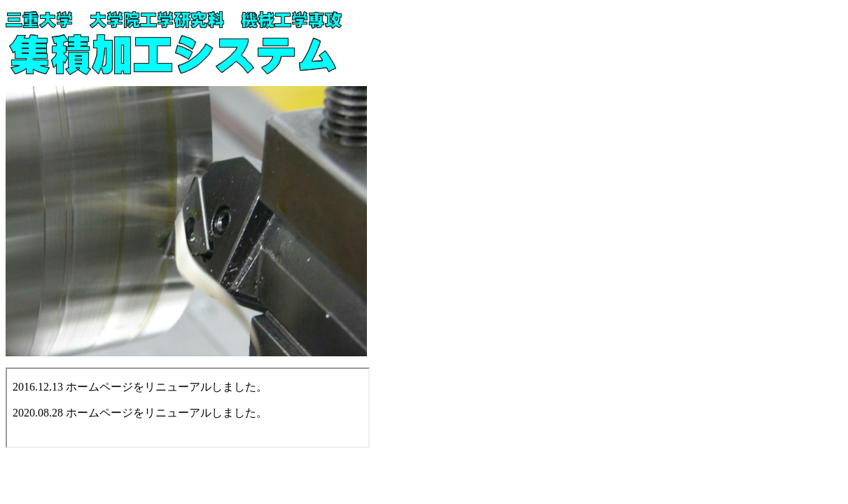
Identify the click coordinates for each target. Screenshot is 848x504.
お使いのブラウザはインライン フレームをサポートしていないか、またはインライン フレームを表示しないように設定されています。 (188, 408)
